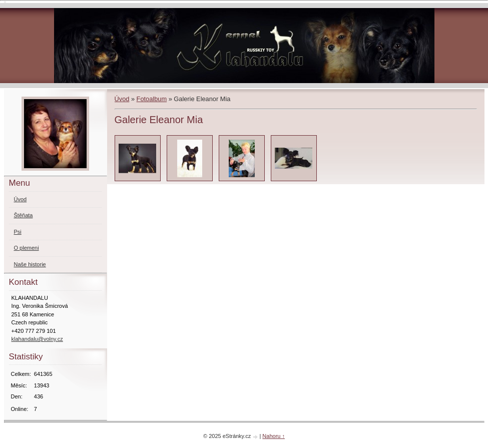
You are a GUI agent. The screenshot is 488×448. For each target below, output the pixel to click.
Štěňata (24, 215)
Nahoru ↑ (274, 436)
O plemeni (27, 248)
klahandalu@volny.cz (37, 339)
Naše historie (30, 264)
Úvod (122, 99)
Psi (18, 232)
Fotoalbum (152, 99)
